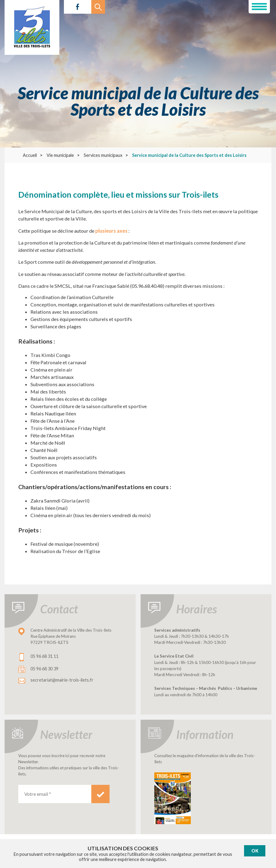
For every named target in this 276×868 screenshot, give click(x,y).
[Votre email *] (55, 794)
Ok (255, 851)
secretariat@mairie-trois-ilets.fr (62, 680)
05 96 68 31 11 (44, 656)
